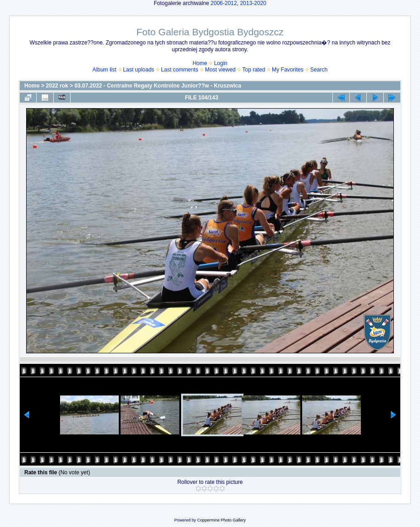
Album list (105, 70)
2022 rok (57, 86)
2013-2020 (253, 3)
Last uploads (138, 70)
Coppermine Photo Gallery (221, 520)
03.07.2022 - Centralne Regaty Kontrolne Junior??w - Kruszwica (157, 86)
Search (319, 70)
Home (200, 63)
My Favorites (288, 70)
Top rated (254, 70)
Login (221, 63)
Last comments (180, 70)
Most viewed (220, 70)
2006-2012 (224, 3)
